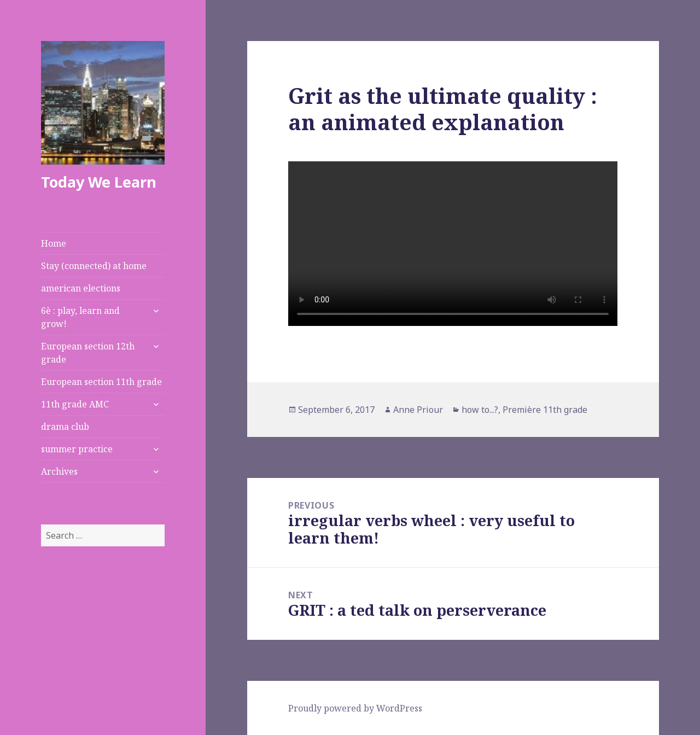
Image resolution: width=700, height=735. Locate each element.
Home (54, 243)
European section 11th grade (101, 382)
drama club (65, 427)
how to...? (480, 410)
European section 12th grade (88, 353)
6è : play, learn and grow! (80, 317)
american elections (81, 288)
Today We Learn (99, 182)
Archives (59, 471)
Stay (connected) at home (94, 266)
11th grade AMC (75, 404)
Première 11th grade (545, 410)
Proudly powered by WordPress (355, 708)
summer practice (77, 449)
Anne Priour (418, 410)
